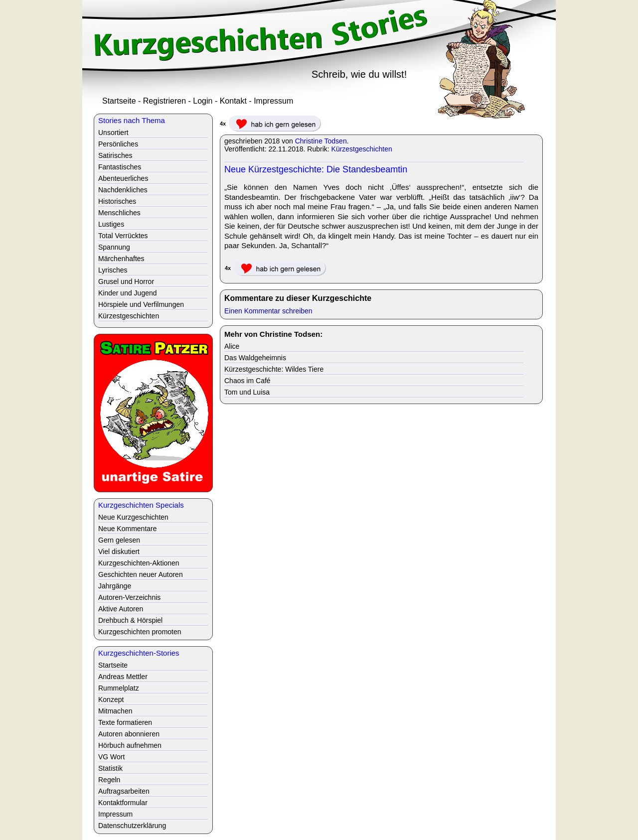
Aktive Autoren (121, 609)
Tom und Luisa (247, 392)
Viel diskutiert (119, 552)
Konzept (111, 700)
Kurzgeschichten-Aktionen (139, 563)
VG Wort (111, 757)
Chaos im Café (247, 381)
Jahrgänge (115, 586)
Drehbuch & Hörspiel (130, 620)
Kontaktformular (123, 803)
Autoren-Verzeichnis (129, 597)
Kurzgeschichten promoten (140, 632)
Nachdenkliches (123, 190)
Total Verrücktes (123, 236)
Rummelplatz (119, 688)
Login (203, 101)
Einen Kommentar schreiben (268, 311)
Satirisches (115, 155)
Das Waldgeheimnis (255, 358)
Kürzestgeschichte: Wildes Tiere (274, 369)
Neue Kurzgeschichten (133, 517)
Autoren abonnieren (129, 734)
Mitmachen (115, 711)
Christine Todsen (321, 141)
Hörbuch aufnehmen (130, 745)
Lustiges (111, 224)
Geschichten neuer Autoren (141, 574)
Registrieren (164, 101)
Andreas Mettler (123, 677)
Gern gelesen (119, 540)
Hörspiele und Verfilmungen (141, 304)
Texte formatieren (125, 722)
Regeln (109, 780)
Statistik (110, 768)
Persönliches (118, 144)
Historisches (117, 201)
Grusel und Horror (126, 281)
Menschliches (119, 213)
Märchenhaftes (121, 259)
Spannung (114, 247)
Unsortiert (113, 133)
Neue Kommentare (128, 529)
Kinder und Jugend (128, 293)
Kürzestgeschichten (362, 149)
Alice (232, 346)
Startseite (119, 101)
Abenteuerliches (123, 178)
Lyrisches (113, 270)
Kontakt (233, 101)
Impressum (273, 101)
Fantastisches (120, 167)
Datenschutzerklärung (132, 826)
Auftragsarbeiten (124, 791)
